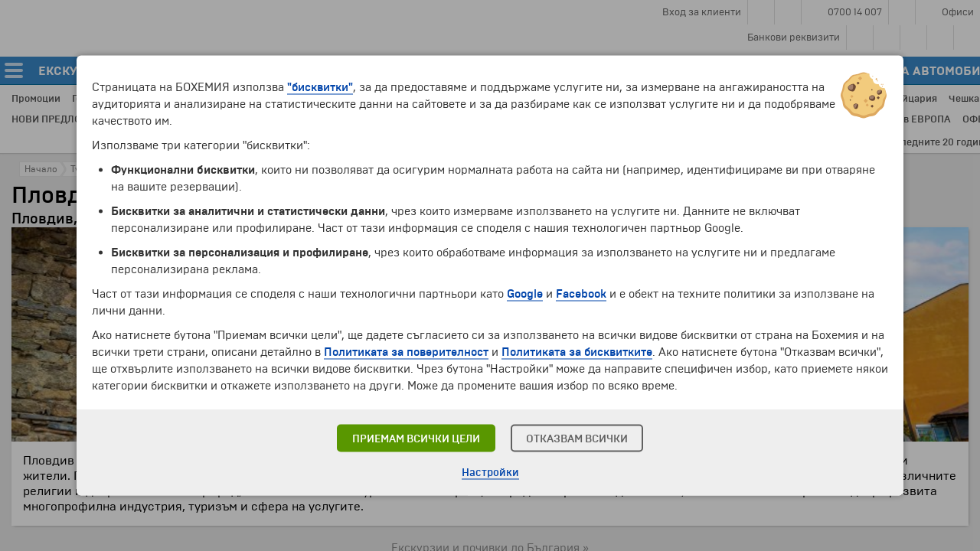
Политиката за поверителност (406, 352)
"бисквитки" (320, 87)
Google (525, 294)
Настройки (490, 473)
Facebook (581, 294)
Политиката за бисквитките (577, 352)
